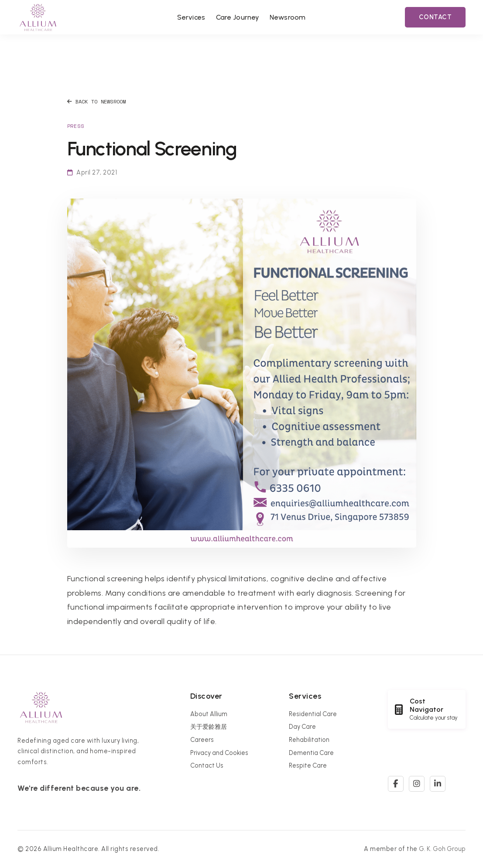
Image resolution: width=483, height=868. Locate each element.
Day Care (302, 727)
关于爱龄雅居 (209, 727)
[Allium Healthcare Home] (38, 17)
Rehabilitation (309, 740)
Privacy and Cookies (219, 753)
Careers (202, 740)
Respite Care (308, 765)
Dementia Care (311, 753)
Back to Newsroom (97, 101)
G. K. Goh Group (442, 849)
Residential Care (313, 714)
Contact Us (207, 765)
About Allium (209, 714)
